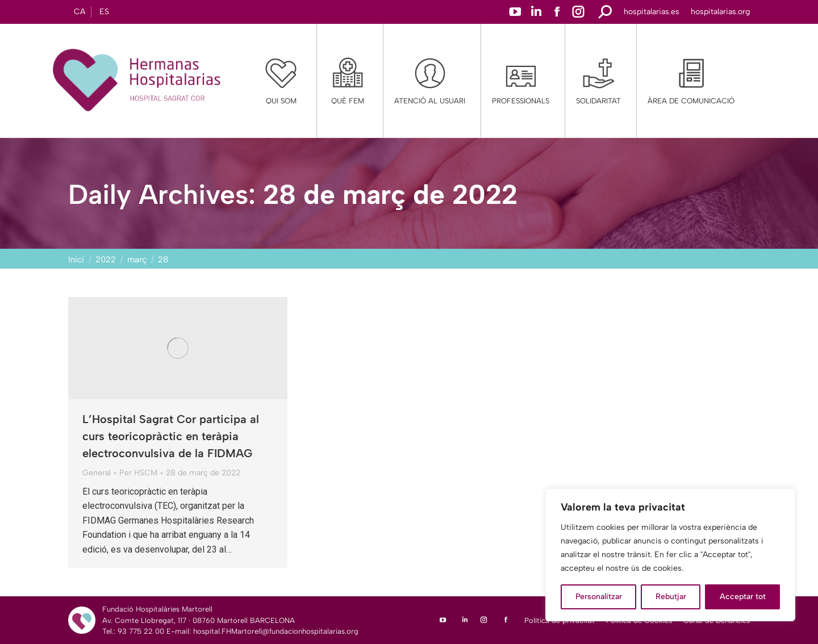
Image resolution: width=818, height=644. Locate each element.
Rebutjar (671, 597)
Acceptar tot (743, 597)
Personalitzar (599, 597)
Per (138, 473)
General (97, 473)
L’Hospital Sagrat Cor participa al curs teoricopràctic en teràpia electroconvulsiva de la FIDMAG (171, 436)
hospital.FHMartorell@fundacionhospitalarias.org (276, 631)
